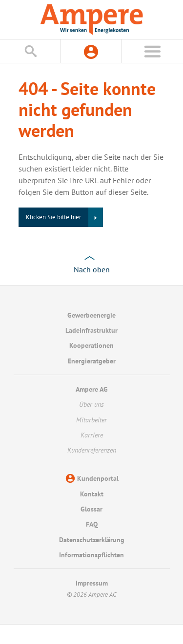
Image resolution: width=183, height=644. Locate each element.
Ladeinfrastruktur (91, 330)
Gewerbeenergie (91, 315)
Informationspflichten (91, 555)
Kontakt (92, 494)
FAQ (92, 524)
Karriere (92, 435)
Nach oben (92, 269)
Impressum (92, 583)
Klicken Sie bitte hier (53, 217)
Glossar (91, 509)
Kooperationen (91, 345)
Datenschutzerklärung (92, 540)
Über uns (91, 404)
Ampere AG (92, 389)
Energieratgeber (92, 361)
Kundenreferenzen (92, 450)
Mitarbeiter (91, 420)
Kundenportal (98, 478)
